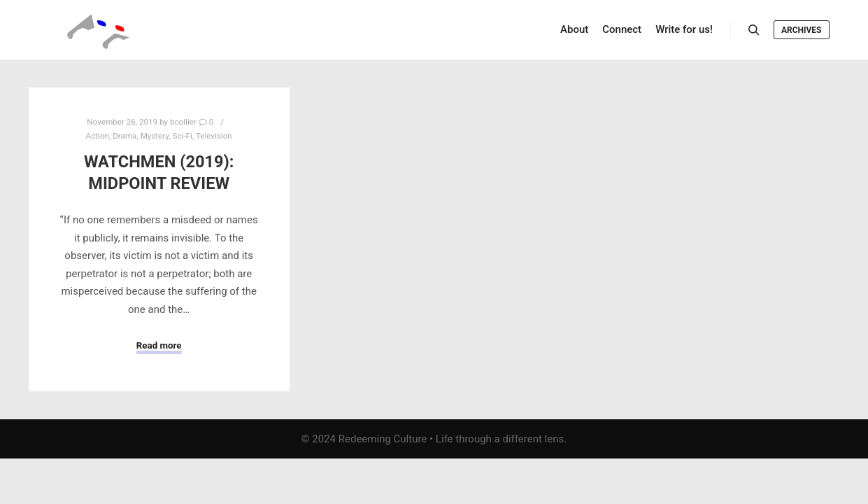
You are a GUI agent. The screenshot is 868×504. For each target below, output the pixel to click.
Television (214, 136)
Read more (159, 345)
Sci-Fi (183, 136)
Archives (802, 30)
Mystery (155, 136)
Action (98, 136)
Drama (124, 136)
